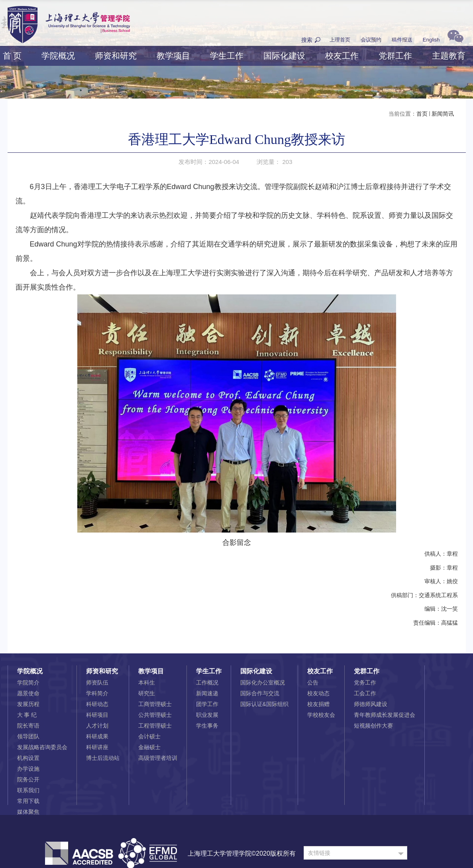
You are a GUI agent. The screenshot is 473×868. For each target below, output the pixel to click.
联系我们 (28, 790)
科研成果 (97, 736)
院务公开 (28, 779)
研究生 (147, 693)
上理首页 (340, 40)
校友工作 (342, 56)
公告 (313, 683)
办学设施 (28, 769)
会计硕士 (149, 736)
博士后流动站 (103, 758)
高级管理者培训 (158, 758)
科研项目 (97, 715)
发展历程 (28, 704)
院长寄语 (28, 726)
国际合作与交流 (260, 693)
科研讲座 (97, 747)
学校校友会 (321, 715)
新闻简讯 (443, 114)
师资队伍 (97, 683)
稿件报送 (402, 40)
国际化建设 (284, 56)
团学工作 (207, 704)
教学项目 (173, 56)
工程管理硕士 (155, 726)
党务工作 (365, 683)
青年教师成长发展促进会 (385, 715)
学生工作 (227, 56)
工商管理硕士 (155, 704)
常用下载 (28, 801)
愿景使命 (28, 693)
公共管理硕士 (155, 715)
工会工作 (365, 693)
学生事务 (207, 726)
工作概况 (207, 683)
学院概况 (58, 56)
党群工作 (395, 56)
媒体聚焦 (28, 812)
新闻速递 (207, 693)
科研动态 (97, 704)
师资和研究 (116, 56)
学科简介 (97, 693)
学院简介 (28, 683)
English (431, 40)
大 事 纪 (27, 715)
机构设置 (28, 758)
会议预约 (371, 40)
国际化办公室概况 (263, 683)
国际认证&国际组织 (264, 704)
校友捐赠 (318, 704)
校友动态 (318, 693)
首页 (422, 114)
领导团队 (28, 736)
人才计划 (97, 726)
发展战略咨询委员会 (42, 747)
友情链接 (319, 853)
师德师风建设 (371, 704)
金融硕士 (149, 747)
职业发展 (207, 715)
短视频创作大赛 (373, 726)
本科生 (147, 683)
